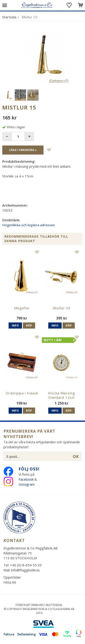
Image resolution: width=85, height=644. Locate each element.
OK (76, 456)
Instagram (27, 484)
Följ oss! (29, 469)
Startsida (9, 17)
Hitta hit (10, 582)
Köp (29, 326)
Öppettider (12, 577)
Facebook (26, 479)
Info (15, 326)
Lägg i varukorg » (23, 150)
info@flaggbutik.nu (25, 570)
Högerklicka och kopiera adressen (29, 225)
